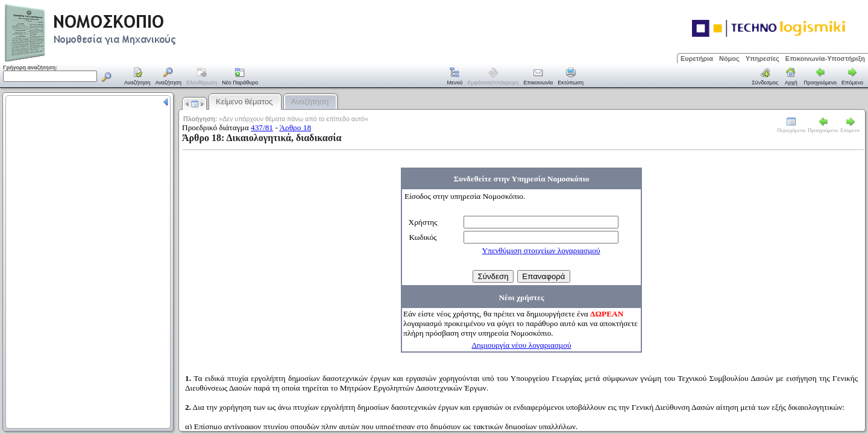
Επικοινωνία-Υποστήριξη (825, 58)
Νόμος (729, 58)
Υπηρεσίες (763, 58)
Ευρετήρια (697, 58)
